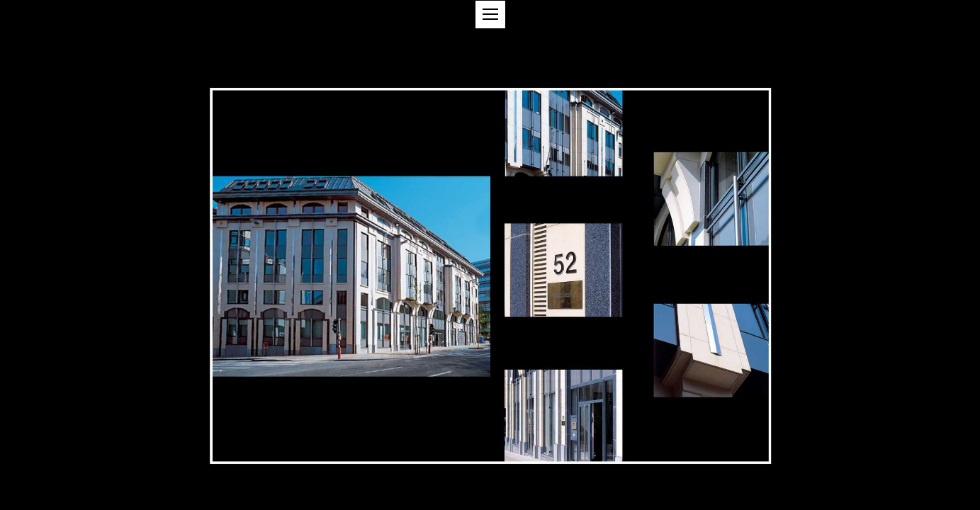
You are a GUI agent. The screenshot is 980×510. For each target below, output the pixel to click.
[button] (490, 15)
